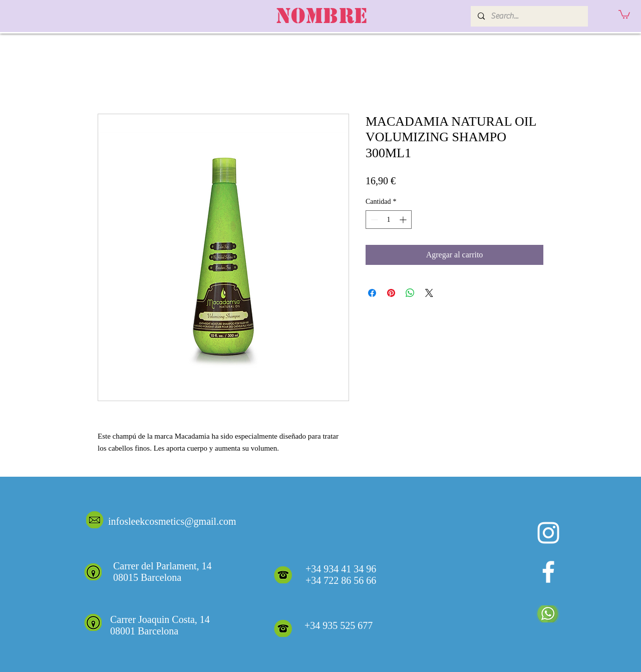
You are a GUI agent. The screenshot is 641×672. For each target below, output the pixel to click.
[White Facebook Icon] (548, 572)
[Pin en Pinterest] (391, 293)
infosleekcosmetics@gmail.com (172, 521)
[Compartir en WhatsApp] (410, 293)
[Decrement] (373, 220)
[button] (624, 14)
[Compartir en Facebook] (372, 293)
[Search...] (529, 16)
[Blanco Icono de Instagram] (548, 533)
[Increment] (404, 220)
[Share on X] (429, 293)
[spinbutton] (389, 220)
